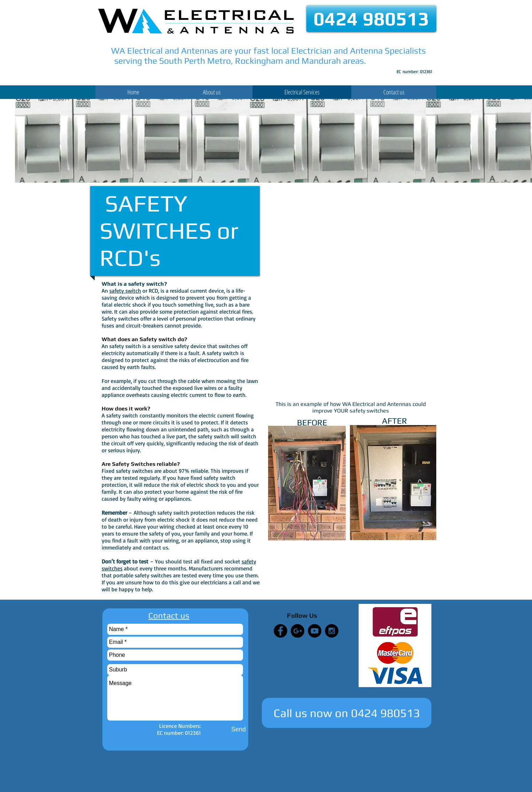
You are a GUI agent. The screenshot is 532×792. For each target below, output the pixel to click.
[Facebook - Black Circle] (280, 631)
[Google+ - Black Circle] (298, 631)
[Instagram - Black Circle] (332, 631)
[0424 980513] (371, 19)
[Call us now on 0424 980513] (347, 713)
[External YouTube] (351, 234)
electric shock (174, 520)
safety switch (125, 291)
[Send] (238, 729)
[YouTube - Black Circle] (315, 631)
